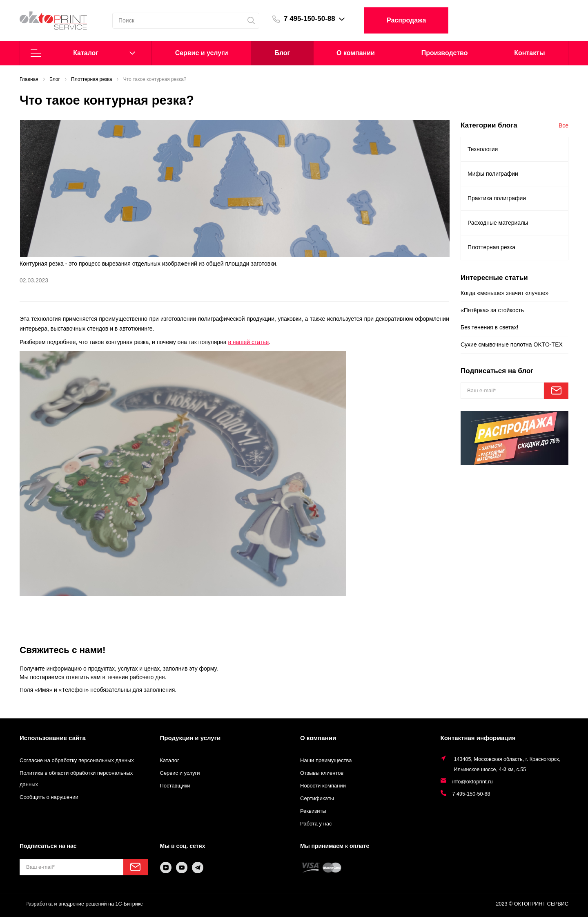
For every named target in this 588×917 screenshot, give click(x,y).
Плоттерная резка (491, 247)
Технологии (483, 149)
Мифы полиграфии (493, 174)
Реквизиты (313, 811)
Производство (445, 53)
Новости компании (323, 786)
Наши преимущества (326, 760)
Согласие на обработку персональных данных (77, 760)
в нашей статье (248, 342)
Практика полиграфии (497, 198)
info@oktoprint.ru (473, 782)
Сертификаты (317, 798)
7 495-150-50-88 (310, 19)
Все (563, 125)
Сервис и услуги (180, 773)
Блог (282, 53)
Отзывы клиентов (322, 773)
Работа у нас (316, 824)
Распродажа (406, 20)
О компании (356, 53)
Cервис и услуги (202, 53)
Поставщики (175, 786)
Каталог (83, 53)
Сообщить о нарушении (49, 797)
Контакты (529, 53)
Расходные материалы (498, 223)
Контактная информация (478, 738)
